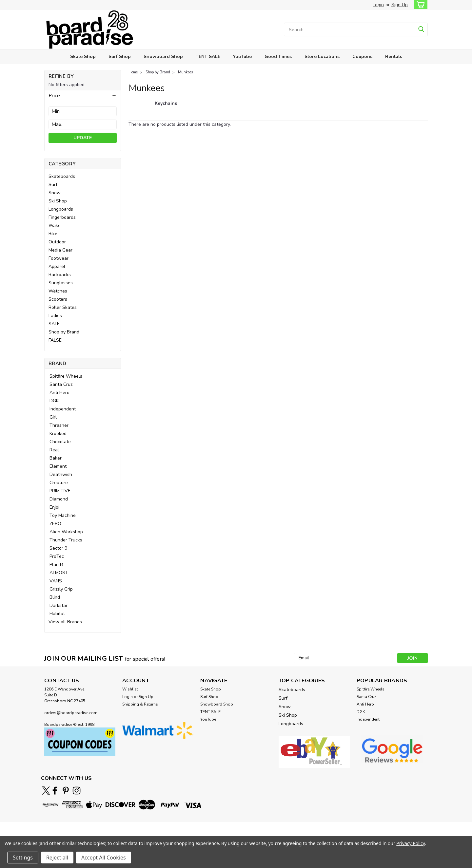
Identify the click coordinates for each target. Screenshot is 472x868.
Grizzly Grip (61, 589)
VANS (56, 581)
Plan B (56, 565)
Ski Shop (58, 201)
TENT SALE (208, 57)
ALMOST (59, 573)
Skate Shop (83, 57)
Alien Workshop (66, 532)
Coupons (362, 57)
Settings (23, 858)
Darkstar (59, 605)
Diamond (59, 499)
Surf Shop (120, 57)
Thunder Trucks (66, 540)
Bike (53, 234)
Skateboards (62, 176)
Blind (55, 597)
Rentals (394, 57)
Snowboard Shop (163, 57)
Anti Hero (59, 393)
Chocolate (60, 442)
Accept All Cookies (104, 858)
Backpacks (60, 275)
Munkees (185, 72)
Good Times (278, 57)
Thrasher (59, 425)
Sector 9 (58, 548)
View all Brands (65, 622)
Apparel (57, 266)
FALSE (55, 340)
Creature (59, 483)
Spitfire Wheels (66, 376)
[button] (83, 96)
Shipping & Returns (140, 704)
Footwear (59, 258)
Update (83, 138)
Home (133, 72)
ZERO (55, 524)
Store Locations (322, 57)
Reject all (57, 858)
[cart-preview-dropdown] (419, 5)
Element (58, 466)
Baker (56, 458)
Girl (53, 417)
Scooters (58, 299)
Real (54, 450)
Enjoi (54, 507)
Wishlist (130, 689)
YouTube (242, 57)
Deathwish (61, 474)
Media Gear (60, 250)
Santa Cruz (61, 384)
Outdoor (57, 242)
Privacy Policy (411, 843)
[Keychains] (166, 107)
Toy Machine (63, 515)
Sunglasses (61, 283)
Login (378, 5)
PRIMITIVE (60, 491)
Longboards (61, 209)
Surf (53, 185)
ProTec (57, 556)
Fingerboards (62, 217)
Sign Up (400, 5)
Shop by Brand (64, 332)
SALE (54, 324)
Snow (55, 193)
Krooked (58, 434)
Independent (63, 409)
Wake (55, 226)
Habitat (57, 614)
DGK (54, 401)
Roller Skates (63, 307)
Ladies (55, 316)
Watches (58, 291)
